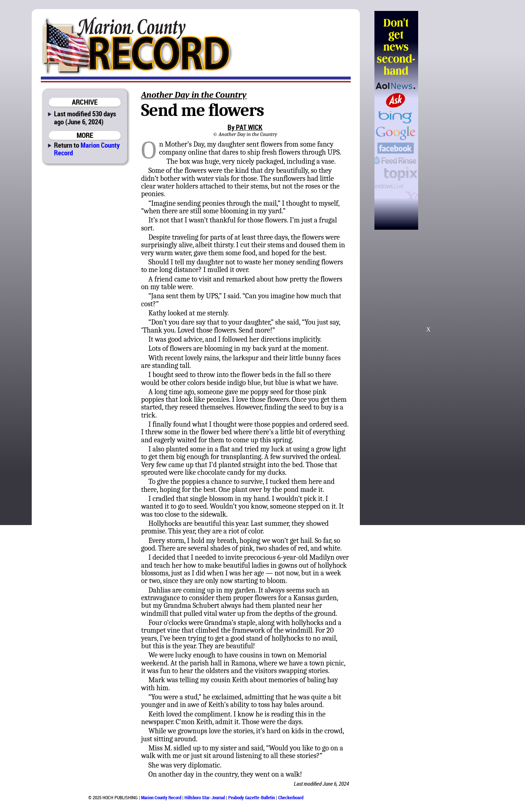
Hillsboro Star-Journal (205, 797)
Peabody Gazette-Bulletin (252, 797)
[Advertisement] (455, 120)
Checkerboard (291, 797)
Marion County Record (87, 149)
